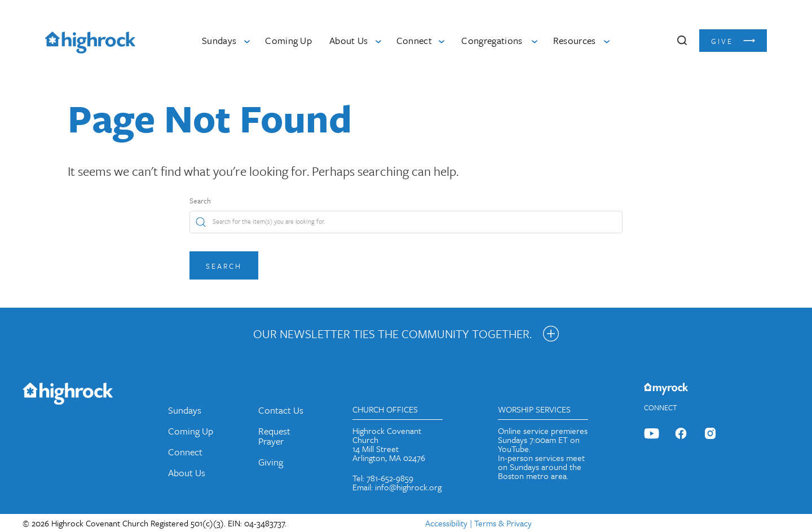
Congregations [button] (492, 40)
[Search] (406, 222)
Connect (185, 452)
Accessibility (446, 523)
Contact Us (281, 410)
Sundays (185, 410)
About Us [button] (349, 40)
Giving (271, 462)
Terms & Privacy (503, 523)
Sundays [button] (219, 40)
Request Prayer (274, 436)
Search (200, 201)
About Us (187, 473)
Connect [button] (414, 40)
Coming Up (288, 40)
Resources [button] (575, 40)
